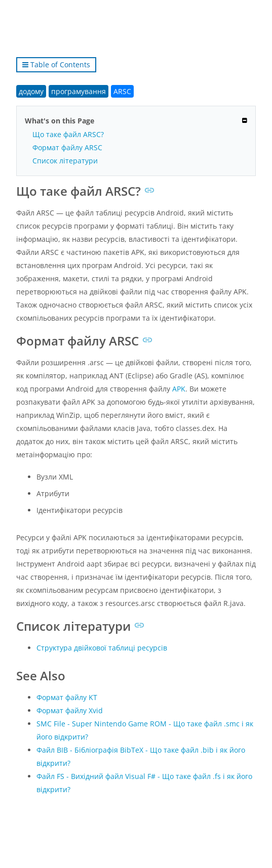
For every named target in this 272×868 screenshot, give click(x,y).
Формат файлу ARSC (67, 147)
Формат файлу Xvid (70, 710)
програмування (79, 91)
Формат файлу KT (67, 697)
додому (31, 91)
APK (179, 389)
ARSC (122, 91)
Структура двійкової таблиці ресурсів (102, 648)
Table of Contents (56, 64)
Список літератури (65, 161)
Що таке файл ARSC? (68, 134)
